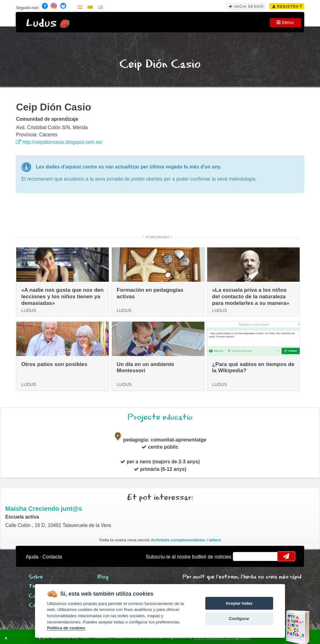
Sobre (36, 577)
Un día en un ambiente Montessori (145, 367)
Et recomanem (158, 237)
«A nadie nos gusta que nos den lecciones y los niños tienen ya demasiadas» (62, 296)
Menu (285, 22)
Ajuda (32, 557)
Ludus (41, 23)
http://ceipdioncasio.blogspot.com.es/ (59, 142)
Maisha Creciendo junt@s (44, 509)
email (242, 556)
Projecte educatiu (160, 417)
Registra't (288, 7)
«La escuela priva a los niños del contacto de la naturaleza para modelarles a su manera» (251, 296)
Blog (103, 577)
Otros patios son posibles (54, 364)
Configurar (239, 619)
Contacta (52, 557)
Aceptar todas (239, 603)
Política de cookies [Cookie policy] (66, 628)
